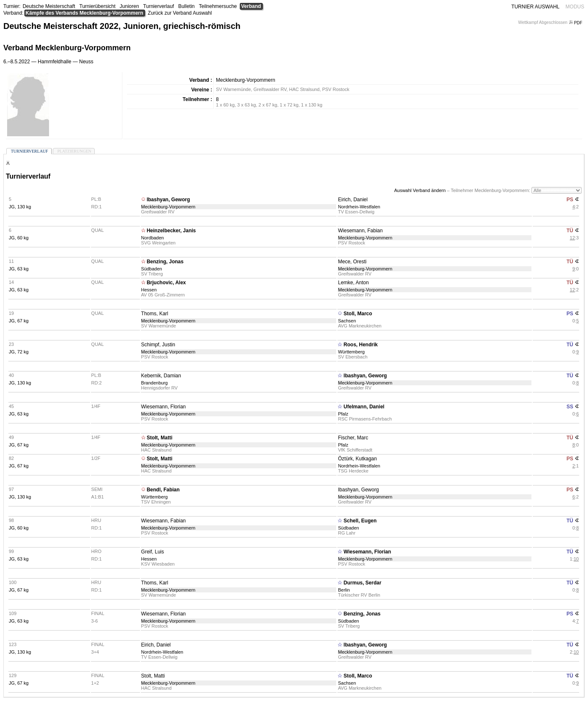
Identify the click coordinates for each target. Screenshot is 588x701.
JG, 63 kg (19, 269)
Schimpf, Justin (158, 345)
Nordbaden (153, 238)
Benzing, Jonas (165, 262)
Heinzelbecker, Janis (171, 231)
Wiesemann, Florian (164, 407)
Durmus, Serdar (363, 583)
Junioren (130, 6)
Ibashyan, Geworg (168, 200)
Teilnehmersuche (218, 6)
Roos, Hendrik (361, 345)
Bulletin (186, 6)
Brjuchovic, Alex (166, 283)
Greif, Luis (153, 552)
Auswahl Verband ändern (420, 190)
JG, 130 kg (20, 207)
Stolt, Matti (159, 438)
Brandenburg (155, 383)
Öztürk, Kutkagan (357, 459)
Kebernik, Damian (161, 376)
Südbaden (152, 269)
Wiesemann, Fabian (360, 231)
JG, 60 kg (19, 238)
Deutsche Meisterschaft (49, 6)
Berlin (344, 590)
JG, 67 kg (19, 321)
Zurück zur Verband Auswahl (180, 13)
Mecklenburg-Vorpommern (168, 207)
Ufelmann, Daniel (364, 407)
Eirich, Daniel (353, 200)
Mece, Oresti (352, 262)
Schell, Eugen (360, 521)
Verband (251, 6)
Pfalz (343, 414)
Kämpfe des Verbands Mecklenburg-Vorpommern (84, 13)
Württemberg (351, 352)
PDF (576, 23)
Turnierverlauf (159, 6)
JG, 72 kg (19, 352)
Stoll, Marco (358, 314)
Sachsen (347, 321)
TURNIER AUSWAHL (535, 7)
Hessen (149, 290)
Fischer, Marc (353, 438)
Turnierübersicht (97, 6)
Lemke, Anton (353, 283)
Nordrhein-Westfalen (359, 207)
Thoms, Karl (155, 314)
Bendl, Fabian (163, 490)
